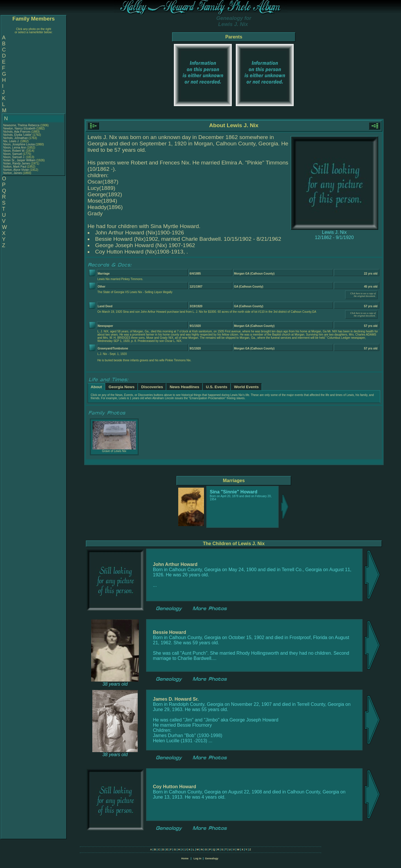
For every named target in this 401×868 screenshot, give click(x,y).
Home (185, 858)
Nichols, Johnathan (16, 138)
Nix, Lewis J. (11, 141)
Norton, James (13, 173)
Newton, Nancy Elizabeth (19, 128)
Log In (197, 858)
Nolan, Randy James (17, 163)
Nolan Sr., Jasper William (19, 160)
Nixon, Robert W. (14, 151)
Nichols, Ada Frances (17, 132)
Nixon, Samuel (13, 154)
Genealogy (212, 858)
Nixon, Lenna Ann (15, 148)
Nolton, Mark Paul (15, 167)
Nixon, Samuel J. (14, 157)
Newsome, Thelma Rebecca (21, 125)
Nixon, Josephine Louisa (19, 144)
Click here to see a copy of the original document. (363, 295)
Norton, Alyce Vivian (16, 170)
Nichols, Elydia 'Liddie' (18, 135)
